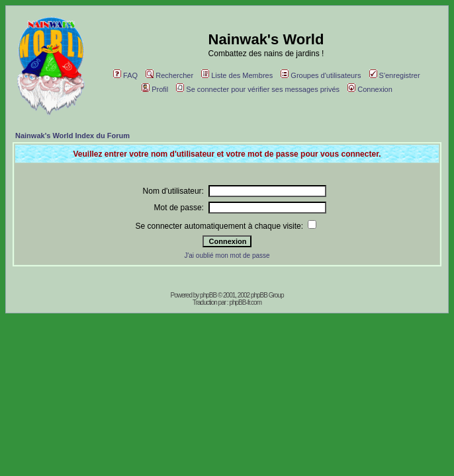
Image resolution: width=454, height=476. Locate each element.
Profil (155, 89)
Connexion (370, 89)
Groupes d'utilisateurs (321, 75)
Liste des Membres (237, 75)
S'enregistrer (395, 75)
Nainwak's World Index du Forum (72, 136)
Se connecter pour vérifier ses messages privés (258, 89)
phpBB (208, 295)
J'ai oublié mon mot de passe (227, 256)
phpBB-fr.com (245, 302)
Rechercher (169, 75)
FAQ (125, 75)
